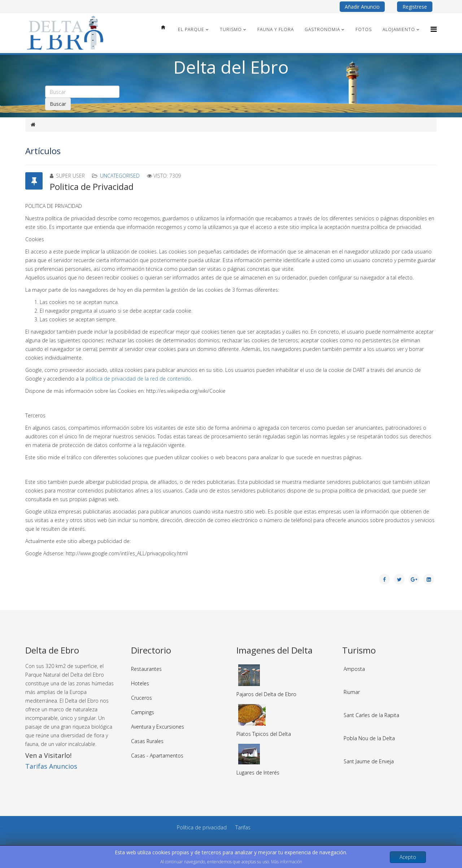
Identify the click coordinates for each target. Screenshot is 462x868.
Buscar (58, 104)
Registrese (415, 7)
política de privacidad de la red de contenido (138, 379)
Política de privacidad (202, 827)
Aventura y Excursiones (158, 727)
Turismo (231, 29)
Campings (143, 712)
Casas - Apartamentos (157, 756)
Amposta (354, 669)
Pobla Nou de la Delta (369, 738)
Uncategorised (120, 176)
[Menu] (434, 29)
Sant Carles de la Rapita (371, 715)
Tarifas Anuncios (51, 766)
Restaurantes (146, 669)
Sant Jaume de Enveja (369, 761)
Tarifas (243, 827)
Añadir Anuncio (362, 7)
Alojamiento (399, 29)
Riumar (352, 692)
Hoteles (140, 683)
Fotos (364, 29)
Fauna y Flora (276, 29)
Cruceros (141, 698)
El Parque (191, 29)
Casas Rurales (147, 741)
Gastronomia (322, 29)
